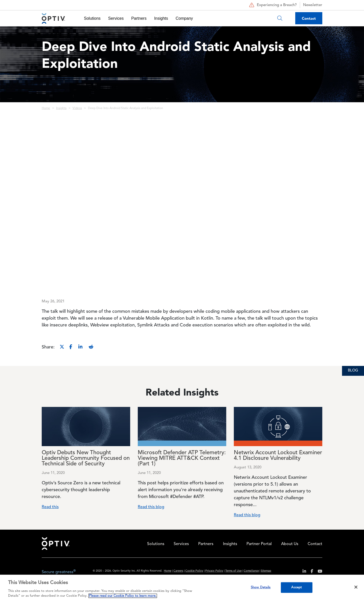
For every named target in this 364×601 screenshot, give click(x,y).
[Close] (356, 587)
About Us (290, 544)
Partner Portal (259, 544)
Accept (297, 587)
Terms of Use (233, 571)
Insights (161, 18)
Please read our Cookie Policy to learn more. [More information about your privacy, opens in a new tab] (123, 596)
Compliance (251, 571)
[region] (182, 588)
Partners (139, 18)
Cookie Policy (194, 571)
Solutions (92, 18)
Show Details (261, 587)
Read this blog (151, 507)
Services (116, 18)
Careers (178, 571)
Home (46, 108)
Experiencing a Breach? (272, 5)
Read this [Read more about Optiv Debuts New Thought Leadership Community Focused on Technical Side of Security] (50, 507)
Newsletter (313, 5)
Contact (309, 18)
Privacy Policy (214, 571)
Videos (77, 108)
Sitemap (266, 571)
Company (184, 18)
